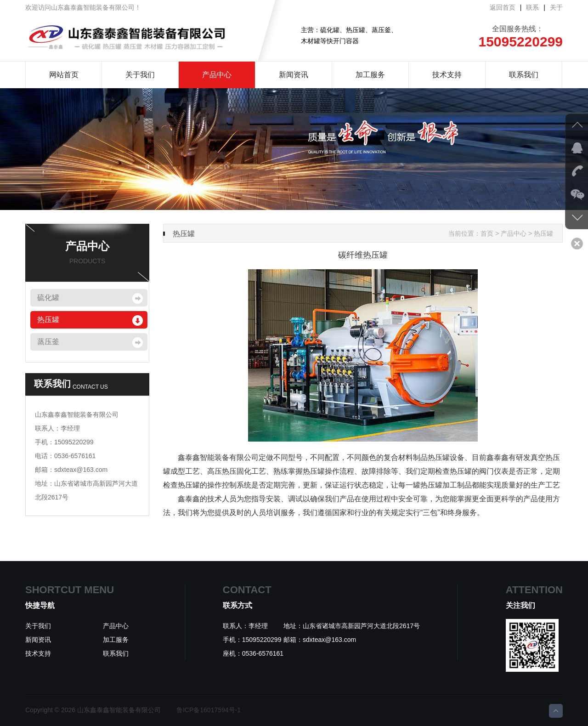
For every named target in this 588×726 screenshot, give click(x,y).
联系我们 (524, 75)
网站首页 (64, 75)
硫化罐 (48, 298)
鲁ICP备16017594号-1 (209, 710)
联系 (532, 7)
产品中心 (217, 75)
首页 (487, 233)
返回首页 (503, 7)
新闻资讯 (294, 75)
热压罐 (48, 320)
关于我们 (140, 75)
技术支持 (447, 75)
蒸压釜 (48, 342)
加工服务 (370, 75)
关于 (556, 7)
